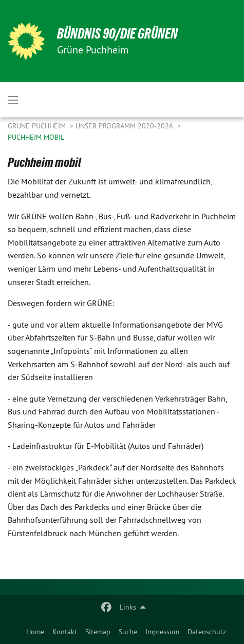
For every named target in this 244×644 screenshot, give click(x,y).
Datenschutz (207, 632)
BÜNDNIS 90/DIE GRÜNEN (117, 34)
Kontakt (65, 632)
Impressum (162, 632)
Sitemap (98, 632)
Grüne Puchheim (38, 126)
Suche (128, 632)
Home (35, 632)
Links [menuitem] (128, 607)
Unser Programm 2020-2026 (125, 126)
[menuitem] (35, 632)
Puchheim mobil (36, 137)
